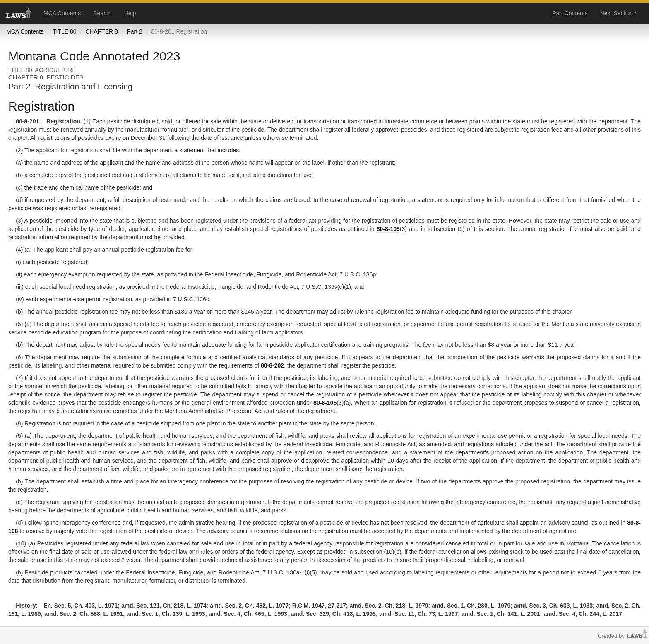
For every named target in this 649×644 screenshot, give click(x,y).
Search (102, 13)
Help (130, 13)
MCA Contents (62, 13)
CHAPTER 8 (102, 31)
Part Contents (570, 13)
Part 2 (134, 31)
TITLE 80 (65, 31)
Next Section (618, 13)
